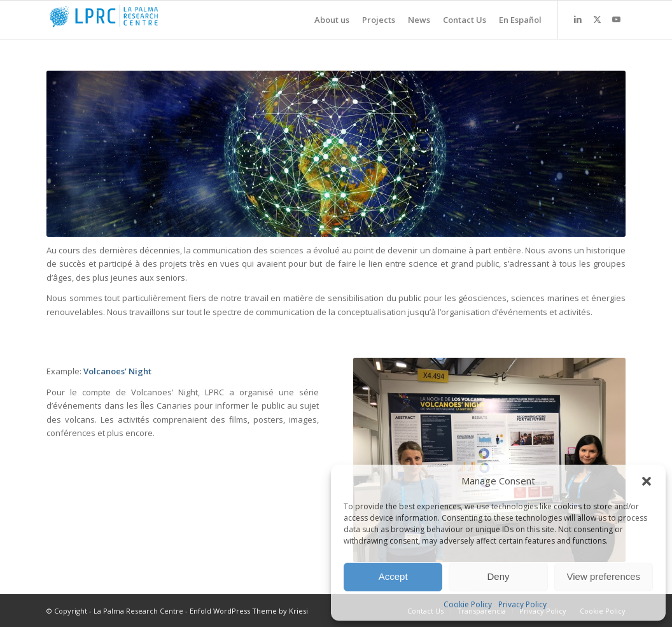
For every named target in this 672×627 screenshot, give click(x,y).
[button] (647, 481)
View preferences (604, 576)
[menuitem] (325, 20)
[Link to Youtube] (616, 19)
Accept (393, 576)
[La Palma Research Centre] (142, 20)
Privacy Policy (522, 604)
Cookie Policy (468, 604)
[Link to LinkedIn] (578, 19)
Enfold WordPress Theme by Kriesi (249, 611)
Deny (498, 576)
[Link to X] (597, 19)
